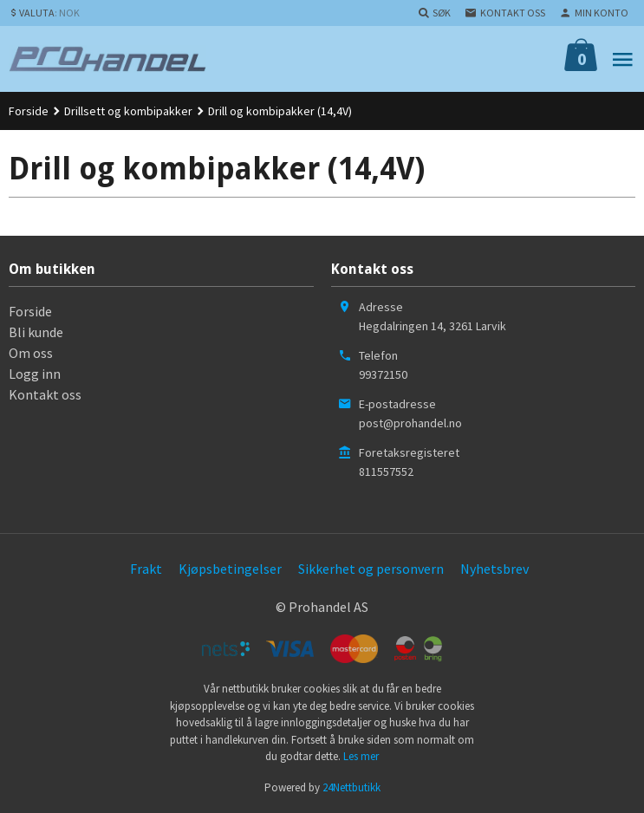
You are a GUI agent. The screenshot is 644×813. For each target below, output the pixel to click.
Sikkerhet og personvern (371, 569)
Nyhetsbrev (494, 569)
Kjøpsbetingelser (230, 569)
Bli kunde (36, 332)
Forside (29, 111)
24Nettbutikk (351, 787)
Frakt (146, 569)
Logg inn (35, 374)
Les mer (361, 756)
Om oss (31, 353)
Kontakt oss (45, 394)
